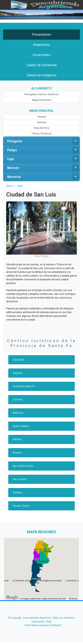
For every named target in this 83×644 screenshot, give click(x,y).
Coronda (17, 400)
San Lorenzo (20, 479)
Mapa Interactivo (42, 100)
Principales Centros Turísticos (42, 94)
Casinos (42, 122)
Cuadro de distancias (41, 65)
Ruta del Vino (42, 128)
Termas (42, 117)
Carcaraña (19, 360)
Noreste (43, 168)
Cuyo (43, 159)
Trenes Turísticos (41, 134)
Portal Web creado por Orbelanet (43, 625)
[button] (36, 579)
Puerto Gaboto (21, 426)
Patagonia (43, 141)
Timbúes (18, 493)
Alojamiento (42, 45)
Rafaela (17, 439)
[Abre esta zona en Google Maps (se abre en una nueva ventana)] (12, 598)
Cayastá (17, 373)
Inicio (10, 186)
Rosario (17, 453)
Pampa (43, 150)
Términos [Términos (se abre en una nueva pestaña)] (73, 599)
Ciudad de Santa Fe (24, 386)
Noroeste (43, 177)
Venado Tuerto (21, 506)
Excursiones (42, 55)
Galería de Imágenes (42, 75)
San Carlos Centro (23, 466)
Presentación (41, 35)
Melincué (18, 413)
